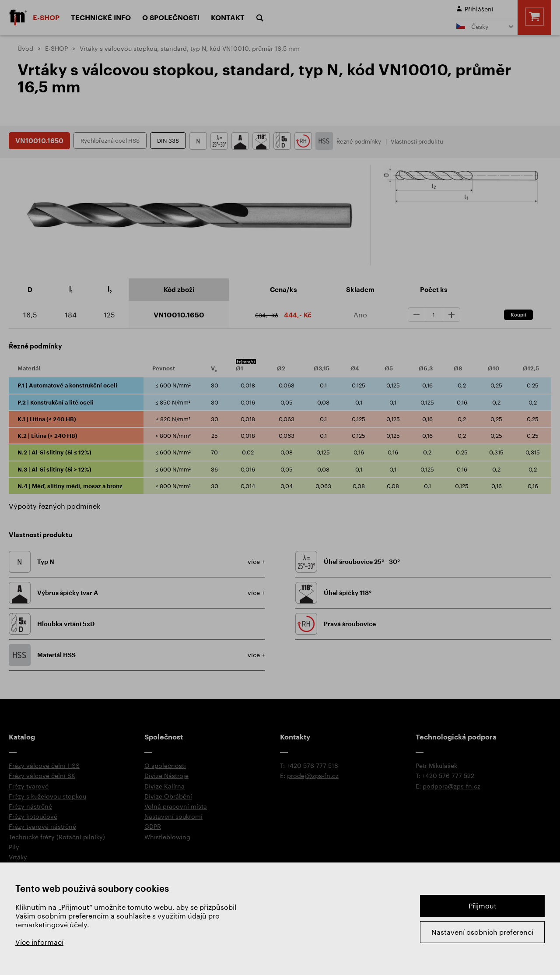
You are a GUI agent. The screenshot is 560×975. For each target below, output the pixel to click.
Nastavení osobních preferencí (482, 932)
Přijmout (483, 906)
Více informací (39, 942)
